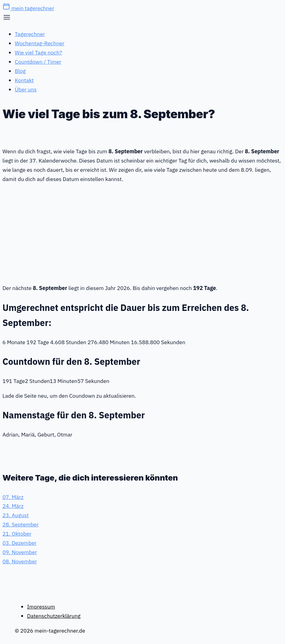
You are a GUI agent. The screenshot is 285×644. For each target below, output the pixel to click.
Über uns (26, 89)
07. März (13, 497)
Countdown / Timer (38, 62)
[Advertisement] (142, 232)
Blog (20, 71)
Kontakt (24, 80)
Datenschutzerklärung (54, 616)
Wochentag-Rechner (40, 43)
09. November (20, 552)
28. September (20, 524)
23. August (16, 515)
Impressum (41, 607)
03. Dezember (20, 543)
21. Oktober (17, 534)
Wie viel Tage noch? (38, 52)
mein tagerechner (28, 8)
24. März (13, 506)
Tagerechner (30, 34)
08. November (20, 561)
